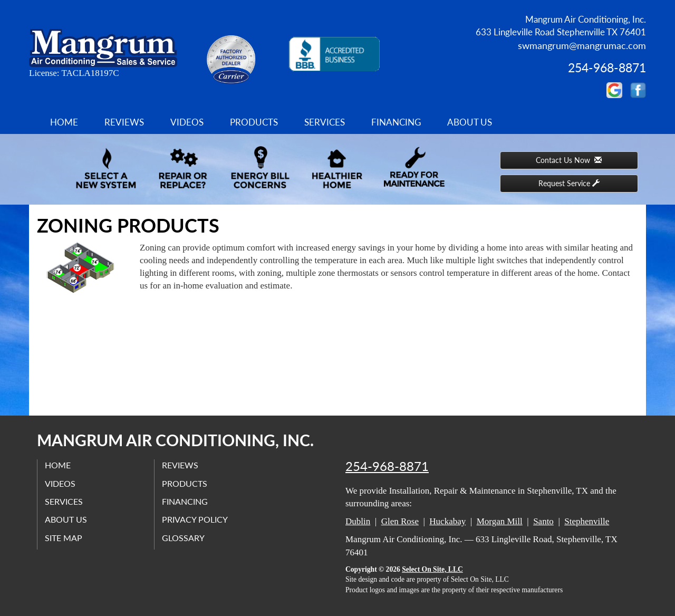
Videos (187, 122)
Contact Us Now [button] (569, 160)
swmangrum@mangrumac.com (582, 45)
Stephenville (587, 521)
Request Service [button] (569, 183)
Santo (543, 521)
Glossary (184, 537)
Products (254, 122)
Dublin (358, 521)
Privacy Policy (195, 519)
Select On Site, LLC (432, 569)
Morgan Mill (500, 521)
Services (325, 122)
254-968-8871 (387, 466)
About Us (470, 122)
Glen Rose (400, 521)
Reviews (124, 122)
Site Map (64, 537)
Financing (396, 122)
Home (64, 122)
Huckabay (447, 521)
